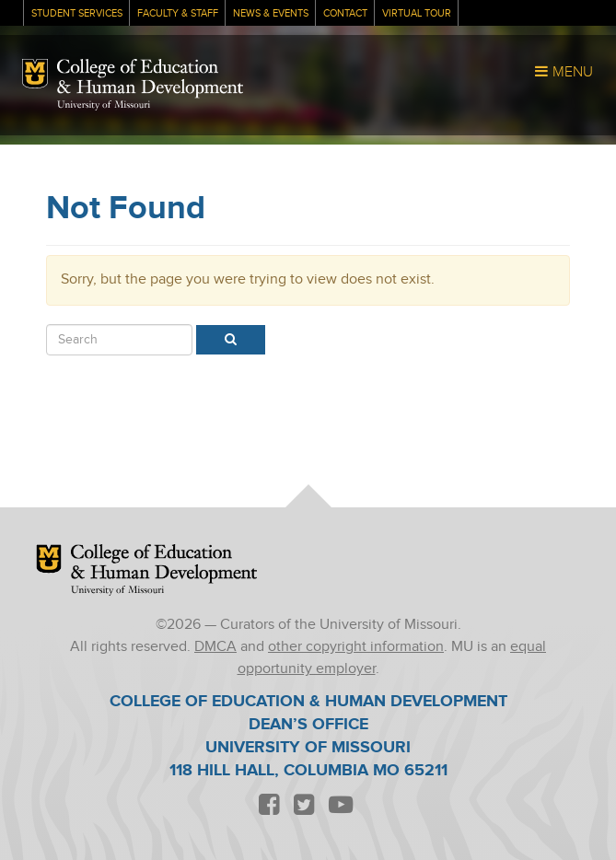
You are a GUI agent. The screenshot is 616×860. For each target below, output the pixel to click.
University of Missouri (104, 105)
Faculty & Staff (178, 13)
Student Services (77, 13)
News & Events (271, 13)
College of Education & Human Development (151, 79)
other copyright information (356, 647)
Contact (345, 13)
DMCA (215, 647)
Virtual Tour (417, 13)
